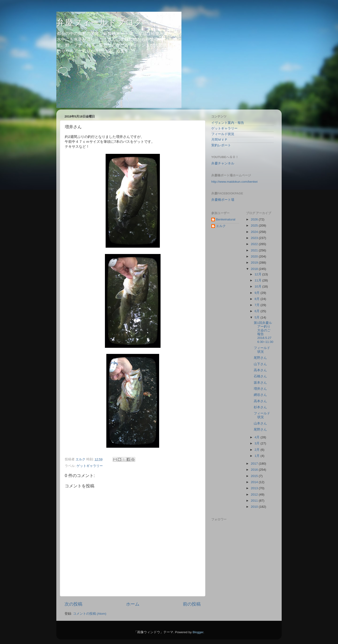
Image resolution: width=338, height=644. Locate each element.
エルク (221, 226)
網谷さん (260, 395)
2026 (255, 219)
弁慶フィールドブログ (99, 22)
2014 (255, 482)
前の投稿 (192, 604)
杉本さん (260, 407)
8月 (258, 299)
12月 (259, 274)
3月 (258, 443)
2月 (258, 450)
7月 (258, 305)
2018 (255, 269)
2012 (255, 494)
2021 (255, 250)
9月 (258, 293)
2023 (255, 238)
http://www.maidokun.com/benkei (234, 182)
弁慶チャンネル (223, 163)
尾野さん (260, 358)
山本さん (260, 423)
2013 (255, 488)
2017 (255, 464)
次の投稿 (73, 604)
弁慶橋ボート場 (223, 200)
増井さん (260, 389)
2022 (255, 244)
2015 (255, 476)
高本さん (260, 370)
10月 (259, 286)
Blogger (198, 632)
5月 (258, 317)
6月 (258, 311)
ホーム (133, 604)
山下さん (260, 364)
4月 (258, 437)
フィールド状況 (223, 134)
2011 (255, 501)
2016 (255, 470)
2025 (255, 225)
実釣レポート (221, 145)
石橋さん (260, 376)
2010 (255, 507)
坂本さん (260, 383)
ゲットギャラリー (90, 466)
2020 (255, 256)
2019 (255, 263)
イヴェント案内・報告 (228, 123)
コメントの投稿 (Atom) (90, 614)
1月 (258, 456)
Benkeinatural (226, 219)
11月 (259, 280)
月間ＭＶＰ (219, 140)
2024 (255, 232)
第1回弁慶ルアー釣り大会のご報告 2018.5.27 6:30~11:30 (264, 332)
